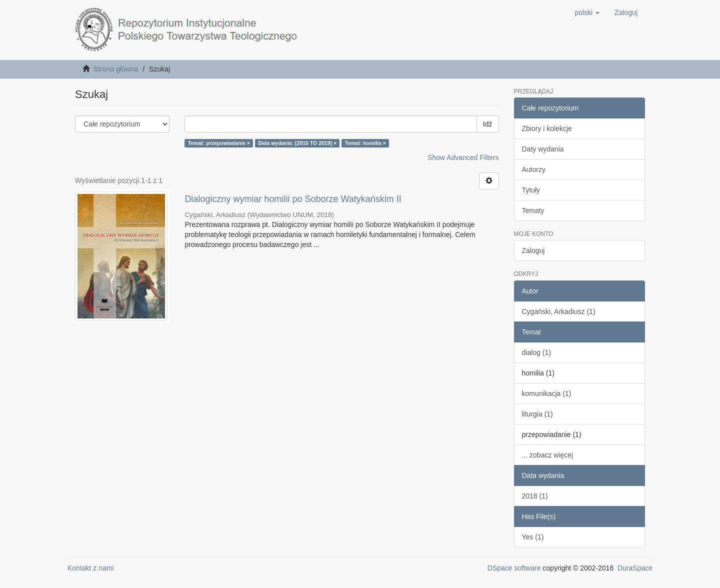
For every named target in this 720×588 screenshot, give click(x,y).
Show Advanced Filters (463, 157)
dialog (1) (536, 352)
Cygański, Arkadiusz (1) (559, 311)
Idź (488, 124)
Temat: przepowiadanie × (219, 143)
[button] (587, 12)
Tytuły (531, 190)
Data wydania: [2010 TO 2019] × (298, 143)
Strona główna (116, 69)
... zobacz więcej (548, 455)
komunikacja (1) (547, 393)
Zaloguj (533, 250)
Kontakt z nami (91, 568)
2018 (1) (535, 496)
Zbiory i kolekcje (547, 128)
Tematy (533, 210)
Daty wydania (543, 149)
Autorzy (534, 169)
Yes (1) (533, 537)
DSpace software (514, 568)
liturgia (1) (537, 414)
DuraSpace (635, 568)
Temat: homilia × (365, 143)
